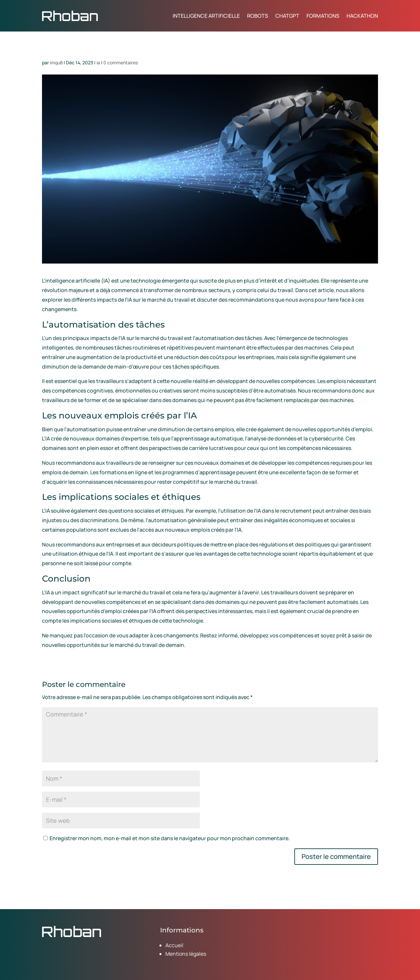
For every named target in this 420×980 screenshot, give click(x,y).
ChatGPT (287, 16)
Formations (323, 16)
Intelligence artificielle (206, 16)
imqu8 (56, 63)
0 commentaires (121, 63)
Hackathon (362, 16)
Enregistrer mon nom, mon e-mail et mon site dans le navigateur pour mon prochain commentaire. (170, 838)
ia (98, 63)
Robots (258, 16)
